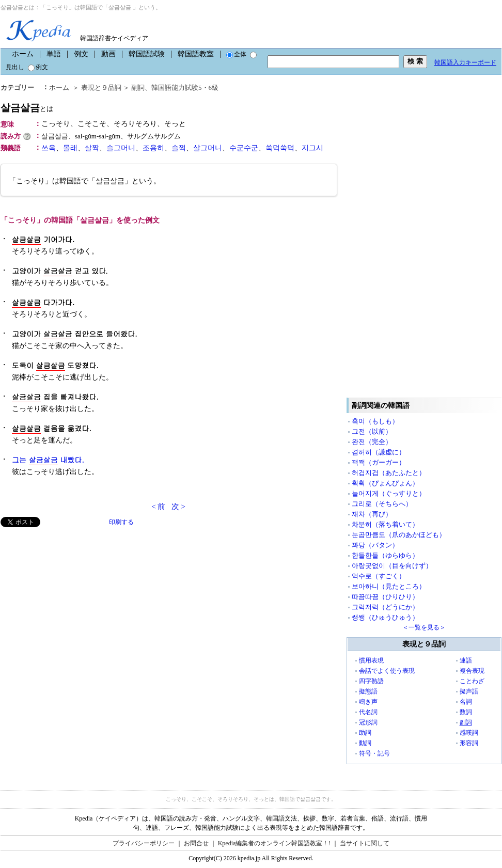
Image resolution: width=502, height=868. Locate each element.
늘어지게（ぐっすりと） (389, 493)
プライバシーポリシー (144, 843)
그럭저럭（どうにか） (385, 607)
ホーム (23, 54)
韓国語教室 (196, 54)
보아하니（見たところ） (389, 586)
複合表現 (472, 671)
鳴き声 (368, 702)
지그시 (312, 148)
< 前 (158, 507)
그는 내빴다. (48, 460)
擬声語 (469, 691)
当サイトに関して (365, 843)
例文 (81, 54)
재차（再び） (372, 514)
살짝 (92, 148)
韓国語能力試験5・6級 (185, 88)
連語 (466, 660)
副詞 (138, 88)
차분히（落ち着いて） (385, 524)
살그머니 (208, 148)
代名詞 (368, 712)
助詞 (365, 733)
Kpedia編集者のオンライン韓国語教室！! (274, 843)
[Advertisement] (78, 599)
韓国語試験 (147, 54)
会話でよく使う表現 (387, 671)
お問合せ (196, 843)
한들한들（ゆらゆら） (385, 555)
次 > (178, 507)
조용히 (153, 148)
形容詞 (469, 743)
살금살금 (27, 108)
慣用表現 (371, 660)
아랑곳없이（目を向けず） (392, 566)
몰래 (70, 148)
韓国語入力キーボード (465, 62)
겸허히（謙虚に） (379, 452)
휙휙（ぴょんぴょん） (385, 483)
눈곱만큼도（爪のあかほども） (399, 535)
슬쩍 (179, 148)
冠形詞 (368, 722)
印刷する (121, 522)
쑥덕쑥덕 (280, 148)
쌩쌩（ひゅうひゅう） (385, 617)
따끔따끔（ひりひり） (385, 597)
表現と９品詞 (101, 88)
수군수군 (244, 148)
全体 (236, 54)
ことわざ (472, 681)
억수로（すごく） (379, 576)
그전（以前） (372, 431)
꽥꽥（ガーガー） (379, 462)
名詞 (466, 702)
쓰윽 (49, 148)
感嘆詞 (469, 733)
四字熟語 (371, 681)
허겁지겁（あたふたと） (389, 473)
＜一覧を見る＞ (424, 627)
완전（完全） (372, 442)
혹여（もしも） (375, 421)
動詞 (365, 743)
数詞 (466, 712)
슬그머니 (121, 148)
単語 (54, 54)
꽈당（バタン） (375, 545)
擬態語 (368, 691)
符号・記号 (374, 753)
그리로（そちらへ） (382, 504)
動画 (108, 54)
